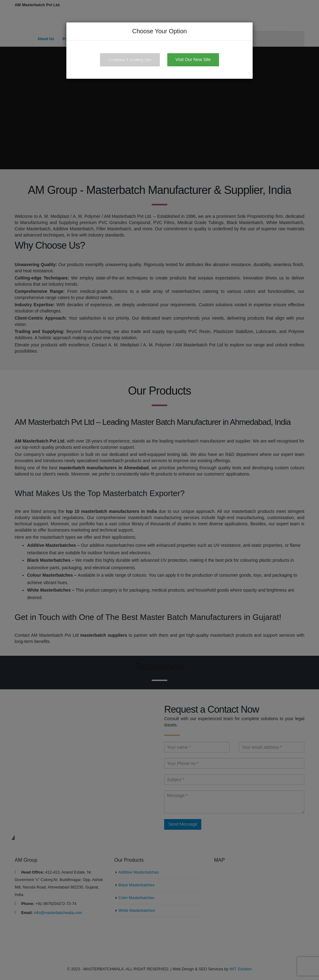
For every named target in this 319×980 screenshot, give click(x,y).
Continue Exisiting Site (130, 59)
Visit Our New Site (193, 59)
